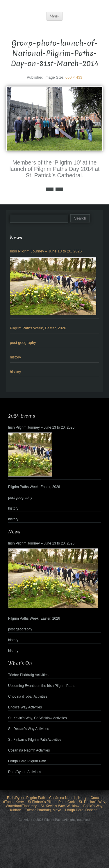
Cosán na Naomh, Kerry (68, 798)
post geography (23, 343)
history (15, 357)
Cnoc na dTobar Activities (28, 696)
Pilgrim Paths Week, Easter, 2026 (38, 328)
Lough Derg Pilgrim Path (27, 761)
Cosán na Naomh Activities (29, 750)
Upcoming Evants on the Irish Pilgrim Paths (42, 686)
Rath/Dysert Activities (25, 772)
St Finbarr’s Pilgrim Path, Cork (51, 802)
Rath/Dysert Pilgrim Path (26, 798)
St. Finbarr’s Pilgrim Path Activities (35, 740)
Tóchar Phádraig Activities (28, 675)
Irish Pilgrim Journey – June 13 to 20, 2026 (46, 251)
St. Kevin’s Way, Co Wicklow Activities (37, 718)
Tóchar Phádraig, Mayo (43, 810)
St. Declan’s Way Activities (29, 729)
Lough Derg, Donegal (82, 810)
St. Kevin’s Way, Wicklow (60, 806)
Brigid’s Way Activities (25, 707)
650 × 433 (74, 77)
